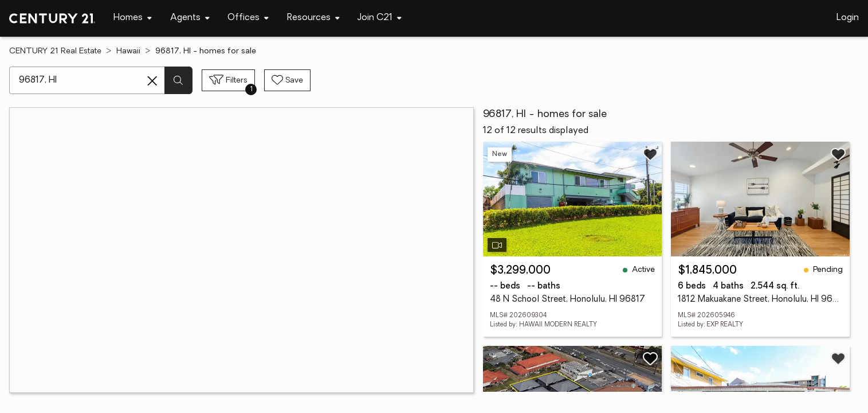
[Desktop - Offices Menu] (248, 18)
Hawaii (128, 51)
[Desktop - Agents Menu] (190, 18)
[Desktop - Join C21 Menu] (380, 18)
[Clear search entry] (152, 81)
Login (848, 18)
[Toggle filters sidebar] (228, 80)
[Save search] (287, 80)
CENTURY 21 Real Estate (55, 51)
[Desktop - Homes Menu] (133, 18)
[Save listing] (650, 154)
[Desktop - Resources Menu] (313, 18)
